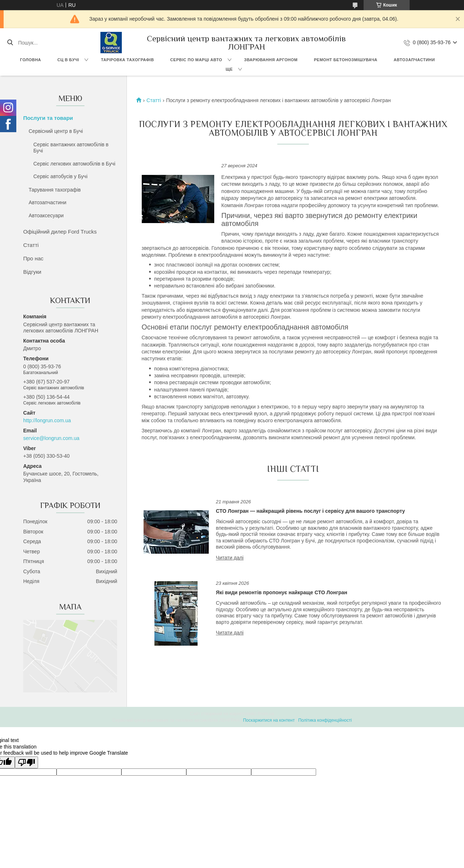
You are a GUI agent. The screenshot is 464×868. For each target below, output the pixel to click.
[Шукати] (10, 43)
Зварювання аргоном (271, 60)
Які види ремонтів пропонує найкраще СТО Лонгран (282, 592)
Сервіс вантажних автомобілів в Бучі (71, 148)
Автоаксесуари (46, 215)
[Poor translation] (26, 762)
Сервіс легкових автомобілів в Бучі (74, 164)
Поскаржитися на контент (269, 720)
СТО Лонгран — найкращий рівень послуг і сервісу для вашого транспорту (311, 511)
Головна (30, 60)
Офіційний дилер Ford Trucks (60, 232)
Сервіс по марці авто (196, 60)
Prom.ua (266, 714)
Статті (31, 245)
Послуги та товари (48, 118)
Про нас (33, 258)
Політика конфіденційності (325, 720)
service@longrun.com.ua (51, 438)
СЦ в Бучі (68, 60)
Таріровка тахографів (128, 60)
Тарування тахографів (55, 190)
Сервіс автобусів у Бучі (60, 176)
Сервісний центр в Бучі (56, 131)
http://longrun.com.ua (47, 420)
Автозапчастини (414, 60)
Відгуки (32, 272)
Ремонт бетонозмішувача (346, 60)
